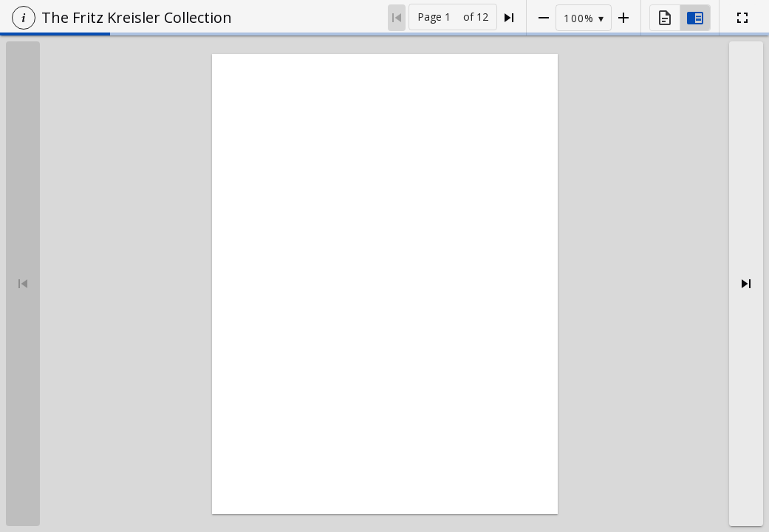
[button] (24, 18)
